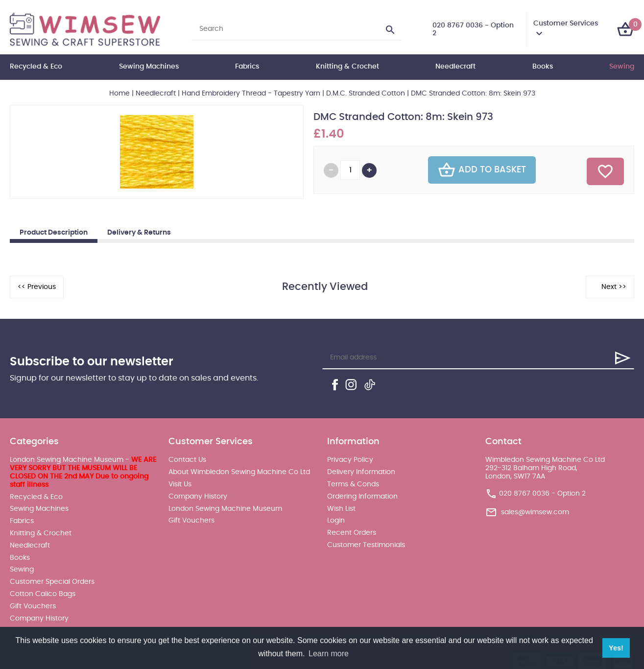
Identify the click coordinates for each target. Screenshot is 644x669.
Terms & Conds (353, 484)
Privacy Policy (350, 460)
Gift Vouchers (33, 606)
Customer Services (566, 24)
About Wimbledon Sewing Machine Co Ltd (239, 472)
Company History (39, 619)
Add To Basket (482, 170)
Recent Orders (352, 533)
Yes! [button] (616, 648)
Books (543, 67)
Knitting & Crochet (347, 67)
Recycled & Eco (36, 67)
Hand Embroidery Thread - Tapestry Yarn (251, 94)
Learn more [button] (329, 654)
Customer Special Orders (52, 582)
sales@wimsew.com (535, 512)
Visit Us (180, 484)
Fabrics (247, 67)
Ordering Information (362, 497)
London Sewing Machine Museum (225, 509)
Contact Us (187, 460)
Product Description (54, 233)
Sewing (622, 67)
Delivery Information (361, 472)
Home (119, 94)
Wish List (341, 509)
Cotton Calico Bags (43, 594)
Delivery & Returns (139, 233)
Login (336, 521)
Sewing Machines (149, 67)
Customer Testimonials (366, 545)
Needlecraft (455, 67)
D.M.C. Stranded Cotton (366, 94)
